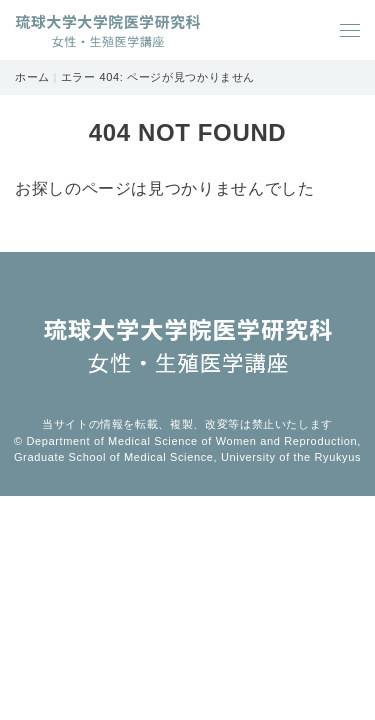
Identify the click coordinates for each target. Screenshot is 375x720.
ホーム (32, 77)
